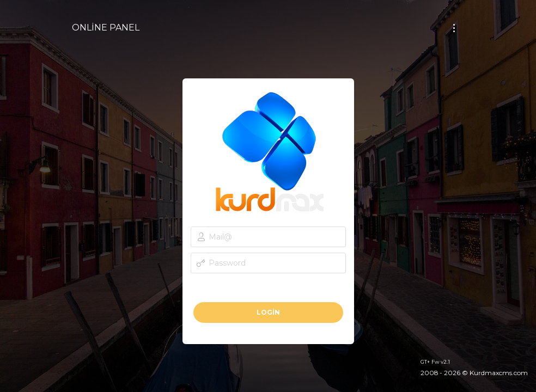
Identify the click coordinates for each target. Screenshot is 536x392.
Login (268, 312)
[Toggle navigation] (454, 28)
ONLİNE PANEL (106, 27)
